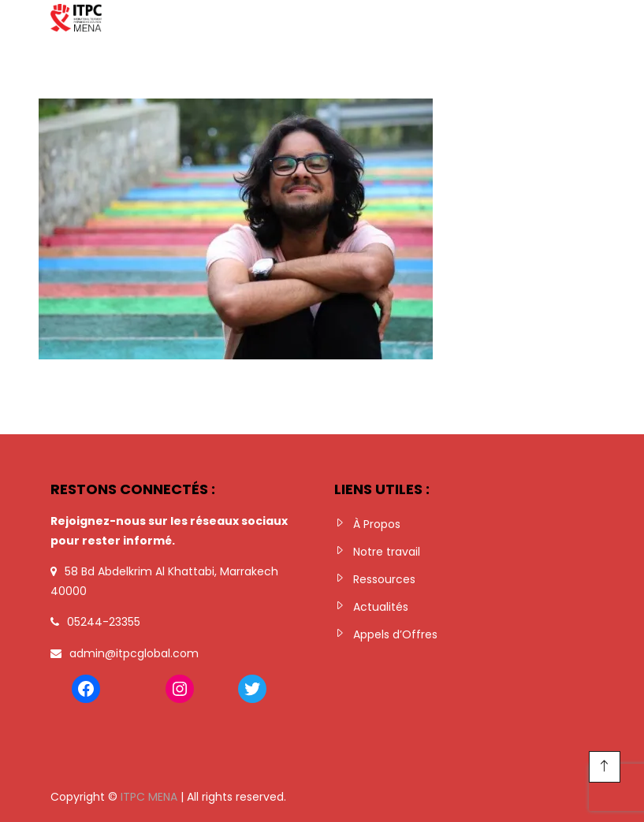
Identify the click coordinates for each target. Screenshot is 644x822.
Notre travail (387, 552)
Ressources (384, 579)
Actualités (381, 607)
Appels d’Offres (395, 634)
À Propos (377, 524)
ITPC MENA (149, 797)
